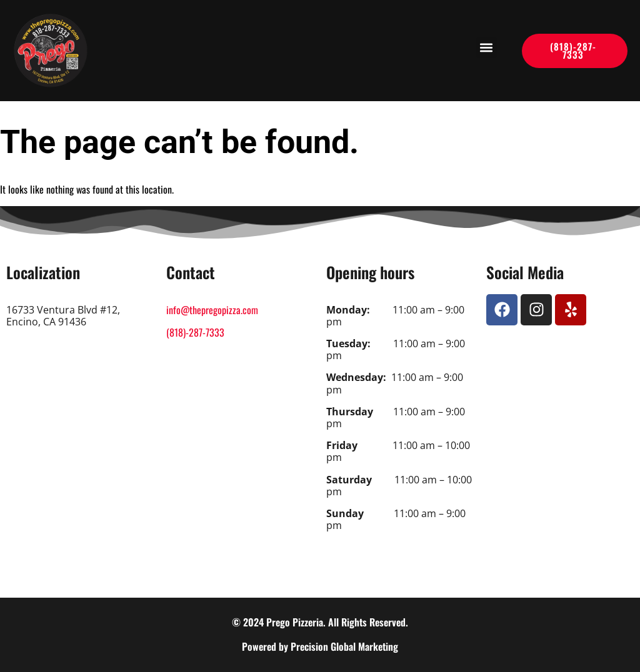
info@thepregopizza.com (212, 310)
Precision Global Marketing (344, 646)
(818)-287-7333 (195, 332)
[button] (487, 48)
